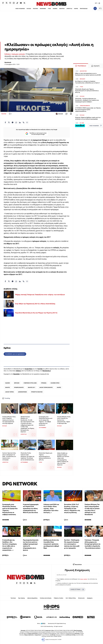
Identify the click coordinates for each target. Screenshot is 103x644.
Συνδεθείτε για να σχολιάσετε (15, 354)
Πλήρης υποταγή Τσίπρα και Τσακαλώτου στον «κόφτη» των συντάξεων (40, 295)
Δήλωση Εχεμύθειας (32, 598)
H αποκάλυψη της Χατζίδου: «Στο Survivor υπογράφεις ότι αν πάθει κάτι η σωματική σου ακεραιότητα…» (9, 545)
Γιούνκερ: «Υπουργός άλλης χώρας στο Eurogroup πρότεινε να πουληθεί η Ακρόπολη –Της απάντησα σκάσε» (93, 544)
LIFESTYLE (69, 9)
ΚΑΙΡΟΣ (76, 9)
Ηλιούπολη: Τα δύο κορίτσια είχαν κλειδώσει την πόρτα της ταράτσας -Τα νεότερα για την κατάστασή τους (27, 456)
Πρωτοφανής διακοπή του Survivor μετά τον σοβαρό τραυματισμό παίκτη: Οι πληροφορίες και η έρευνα (31, 545)
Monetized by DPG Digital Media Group (57, 623)
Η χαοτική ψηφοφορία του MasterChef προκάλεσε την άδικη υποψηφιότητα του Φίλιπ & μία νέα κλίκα (31, 508)
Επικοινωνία (81, 598)
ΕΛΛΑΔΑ (29, 9)
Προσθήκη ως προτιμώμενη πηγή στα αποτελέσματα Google (36, 134)
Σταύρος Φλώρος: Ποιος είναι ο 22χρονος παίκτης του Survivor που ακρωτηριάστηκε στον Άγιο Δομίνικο (9, 420)
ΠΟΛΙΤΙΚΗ (35, 9)
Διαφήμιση (90, 598)
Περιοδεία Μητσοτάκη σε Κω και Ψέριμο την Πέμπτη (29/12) (36, 313)
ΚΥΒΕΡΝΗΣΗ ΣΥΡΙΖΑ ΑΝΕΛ (30, 383)
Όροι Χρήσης (22, 598)
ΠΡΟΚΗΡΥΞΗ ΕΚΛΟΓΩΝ (37, 392)
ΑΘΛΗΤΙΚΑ (62, 9)
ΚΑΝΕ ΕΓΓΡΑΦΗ (77, 589)
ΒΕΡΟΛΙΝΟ (17, 383)
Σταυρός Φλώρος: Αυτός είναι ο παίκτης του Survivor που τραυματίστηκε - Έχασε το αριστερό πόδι (64, 420)
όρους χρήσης (84, 579)
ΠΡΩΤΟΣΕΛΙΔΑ (84, 9)
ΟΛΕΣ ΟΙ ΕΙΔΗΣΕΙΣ (20, 9)
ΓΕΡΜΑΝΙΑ (44, 383)
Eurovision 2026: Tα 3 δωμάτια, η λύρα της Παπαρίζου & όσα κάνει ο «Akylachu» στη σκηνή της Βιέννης (72, 508)
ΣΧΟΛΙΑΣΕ (59, 114)
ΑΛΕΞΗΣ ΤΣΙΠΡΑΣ (10, 392)
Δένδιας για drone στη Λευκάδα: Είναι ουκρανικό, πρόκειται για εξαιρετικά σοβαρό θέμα (51, 544)
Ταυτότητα (13, 598)
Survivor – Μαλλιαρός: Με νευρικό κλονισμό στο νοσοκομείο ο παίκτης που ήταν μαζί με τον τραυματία (72, 544)
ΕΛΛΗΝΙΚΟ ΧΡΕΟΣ (55, 383)
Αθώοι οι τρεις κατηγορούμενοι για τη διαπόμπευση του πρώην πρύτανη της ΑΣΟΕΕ (88, 74)
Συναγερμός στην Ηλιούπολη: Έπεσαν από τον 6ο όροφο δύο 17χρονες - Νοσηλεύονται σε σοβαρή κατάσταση (10, 509)
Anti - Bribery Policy (71, 598)
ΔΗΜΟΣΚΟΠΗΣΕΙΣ (22, 392)
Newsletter (17, 374)
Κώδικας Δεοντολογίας (46, 598)
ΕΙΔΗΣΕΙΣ (8, 383)
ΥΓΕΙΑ (49, 9)
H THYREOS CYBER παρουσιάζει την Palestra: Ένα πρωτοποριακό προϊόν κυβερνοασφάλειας (88, 110)
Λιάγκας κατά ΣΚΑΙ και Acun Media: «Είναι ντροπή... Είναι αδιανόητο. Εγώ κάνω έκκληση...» (51, 508)
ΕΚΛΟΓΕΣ (8, 387)
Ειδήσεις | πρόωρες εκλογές (15, 54)
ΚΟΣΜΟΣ (55, 9)
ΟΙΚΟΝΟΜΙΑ (43, 9)
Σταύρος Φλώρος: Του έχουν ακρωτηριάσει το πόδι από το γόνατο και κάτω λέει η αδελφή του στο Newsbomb (92, 509)
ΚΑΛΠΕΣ (59, 387)
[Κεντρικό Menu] (100, 8)
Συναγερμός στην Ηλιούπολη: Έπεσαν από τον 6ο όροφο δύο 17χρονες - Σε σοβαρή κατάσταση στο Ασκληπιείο (46, 421)
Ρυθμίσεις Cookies (59, 598)
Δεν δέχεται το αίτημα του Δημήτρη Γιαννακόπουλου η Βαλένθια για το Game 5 (87, 82)
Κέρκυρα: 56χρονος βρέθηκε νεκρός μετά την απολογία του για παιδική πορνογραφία (88, 118)
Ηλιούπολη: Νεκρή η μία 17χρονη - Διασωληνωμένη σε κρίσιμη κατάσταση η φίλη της (45, 456)
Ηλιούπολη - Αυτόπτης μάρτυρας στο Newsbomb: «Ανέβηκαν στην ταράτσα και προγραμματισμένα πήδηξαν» (87, 100)
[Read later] (71, 114)
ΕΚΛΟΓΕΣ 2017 (31, 387)
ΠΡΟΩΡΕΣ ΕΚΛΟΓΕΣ (19, 387)
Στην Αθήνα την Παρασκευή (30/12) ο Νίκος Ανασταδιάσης (35, 304)
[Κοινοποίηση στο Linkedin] (20, 122)
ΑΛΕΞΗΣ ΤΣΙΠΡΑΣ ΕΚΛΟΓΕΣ (46, 387)
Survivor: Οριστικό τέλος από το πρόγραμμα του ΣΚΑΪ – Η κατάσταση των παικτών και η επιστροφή (9, 456)
